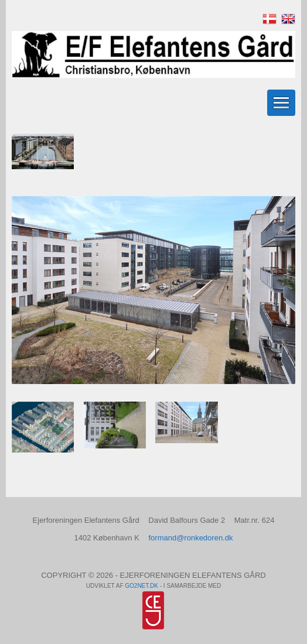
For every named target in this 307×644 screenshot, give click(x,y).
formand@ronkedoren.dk (190, 538)
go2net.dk (141, 586)
